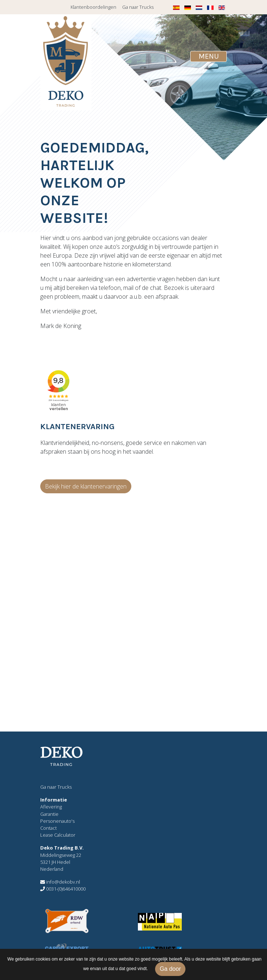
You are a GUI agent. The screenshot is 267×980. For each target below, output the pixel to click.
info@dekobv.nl (60, 882)
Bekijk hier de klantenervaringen (86, 486)
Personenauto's (57, 821)
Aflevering (51, 807)
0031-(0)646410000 (63, 889)
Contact (48, 828)
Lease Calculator (58, 835)
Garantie (49, 814)
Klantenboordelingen (93, 7)
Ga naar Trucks (138, 7)
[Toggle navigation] (208, 56)
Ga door (170, 969)
